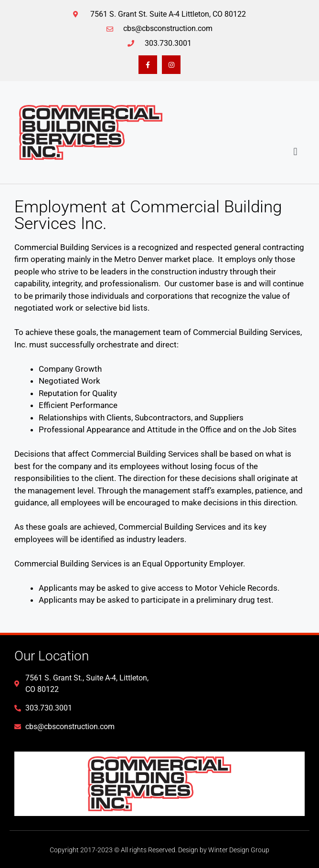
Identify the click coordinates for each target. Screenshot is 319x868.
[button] (295, 152)
